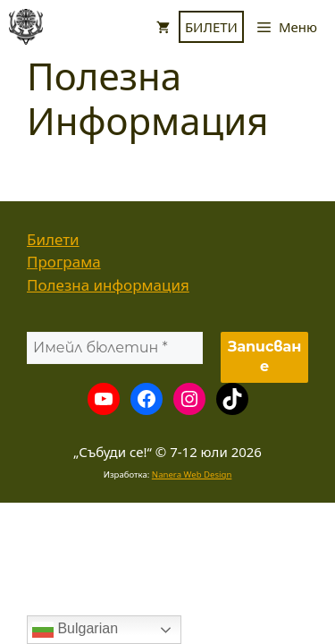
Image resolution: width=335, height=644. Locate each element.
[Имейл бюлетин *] (115, 348)
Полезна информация (108, 285)
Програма (64, 262)
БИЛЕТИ (211, 27)
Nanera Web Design (192, 475)
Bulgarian (75, 630)
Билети (53, 239)
